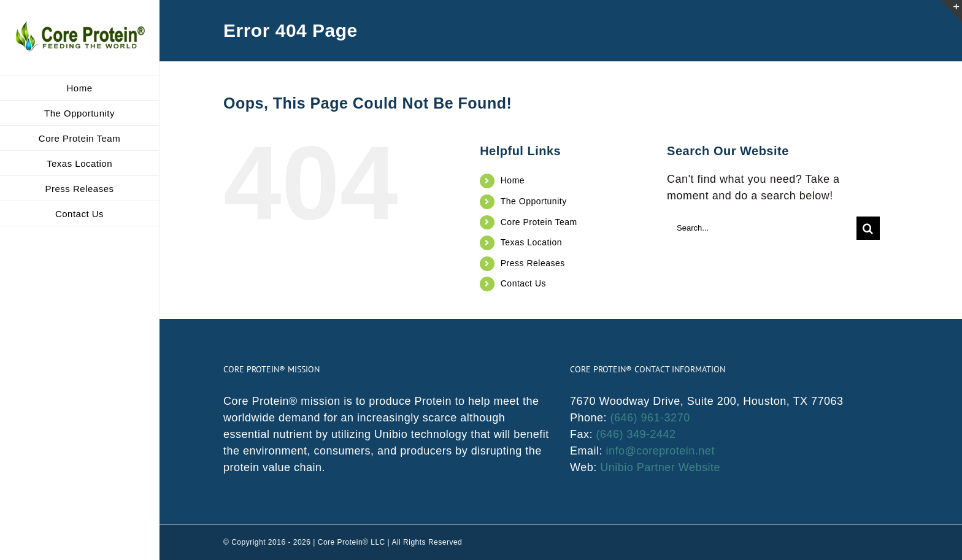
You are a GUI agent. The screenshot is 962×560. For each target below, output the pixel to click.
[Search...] (762, 228)
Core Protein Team (539, 222)
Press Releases (533, 263)
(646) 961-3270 (650, 418)
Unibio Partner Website (660, 467)
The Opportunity (534, 201)
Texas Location (531, 242)
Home (513, 180)
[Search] (868, 228)
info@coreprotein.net (660, 451)
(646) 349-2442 (636, 434)
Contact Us (523, 283)
